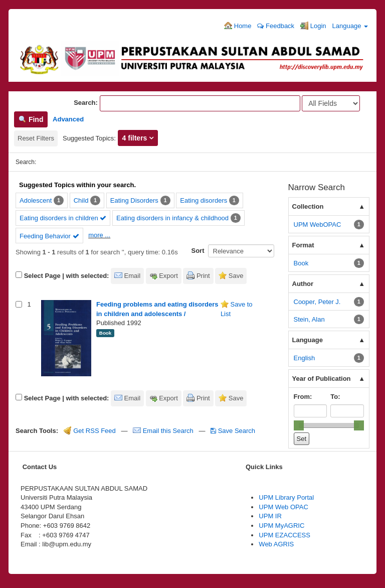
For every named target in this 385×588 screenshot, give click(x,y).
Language (350, 26)
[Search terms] (200, 103)
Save (236, 276)
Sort (198, 251)
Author (303, 284)
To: (335, 397)
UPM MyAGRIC (281, 526)
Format (303, 245)
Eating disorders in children (63, 218)
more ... (99, 235)
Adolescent (36, 200)
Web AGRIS (276, 544)
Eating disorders (204, 200)
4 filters (136, 138)
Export (168, 276)
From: (303, 397)
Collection (308, 206)
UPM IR (270, 516)
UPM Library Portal (286, 497)
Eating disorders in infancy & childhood (172, 218)
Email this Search (164, 431)
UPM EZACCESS (284, 535)
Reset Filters (36, 138)
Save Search (233, 431)
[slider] (299, 425)
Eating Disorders (134, 200)
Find (31, 119)
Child (81, 200)
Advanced (68, 119)
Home (238, 26)
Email (133, 276)
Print (203, 276)
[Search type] (331, 103)
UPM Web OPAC (283, 507)
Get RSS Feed (90, 431)
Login (313, 26)
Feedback (276, 26)
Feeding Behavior (49, 236)
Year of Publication (322, 379)
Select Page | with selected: (67, 276)
